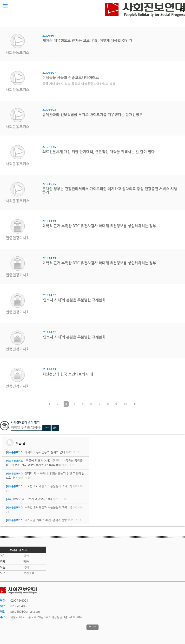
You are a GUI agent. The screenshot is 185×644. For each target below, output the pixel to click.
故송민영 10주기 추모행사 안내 (32, 499)
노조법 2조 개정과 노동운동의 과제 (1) (48, 507)
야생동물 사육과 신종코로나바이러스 (71, 78)
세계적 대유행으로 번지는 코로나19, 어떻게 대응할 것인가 (87, 41)
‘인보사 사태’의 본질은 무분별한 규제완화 (74, 300)
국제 (26, 567)
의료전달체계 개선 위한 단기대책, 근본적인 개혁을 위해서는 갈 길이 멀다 (98, 152)
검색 (182, 10)
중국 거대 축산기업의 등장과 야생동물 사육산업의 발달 (79, 84)
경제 (3, 562)
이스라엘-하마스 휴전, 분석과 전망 (46, 520)
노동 (3, 567)
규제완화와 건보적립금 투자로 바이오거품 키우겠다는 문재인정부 (92, 115)
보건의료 (29, 573)
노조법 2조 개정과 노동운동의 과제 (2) (48, 486)
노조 (3, 573)
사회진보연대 (145, 10)
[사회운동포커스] (15, 452)
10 (125, 404)
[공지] (9, 499)
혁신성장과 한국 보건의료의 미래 (68, 374)
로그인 (92, 627)
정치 (3, 556)
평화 (26, 562)
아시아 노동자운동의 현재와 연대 (45, 452)
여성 (26, 556)
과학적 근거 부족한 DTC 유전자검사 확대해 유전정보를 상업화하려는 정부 (99, 226)
